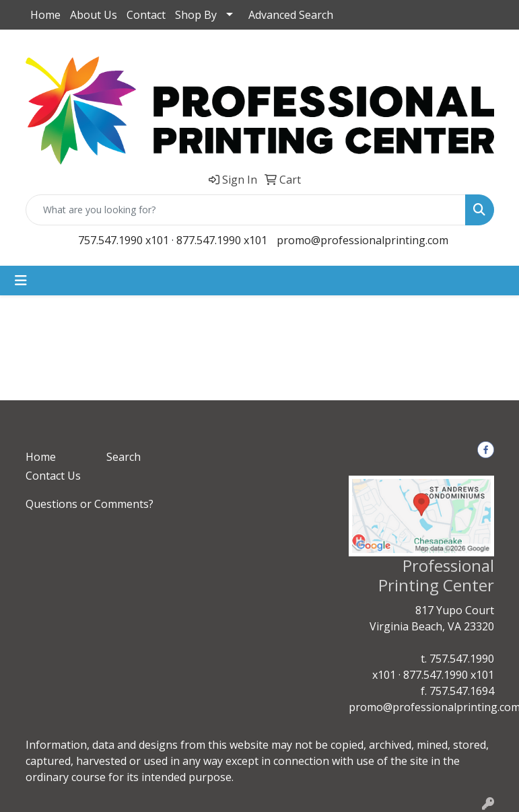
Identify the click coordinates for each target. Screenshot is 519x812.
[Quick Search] (246, 210)
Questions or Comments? (90, 504)
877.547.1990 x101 (222, 240)
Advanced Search (291, 15)
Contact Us (53, 476)
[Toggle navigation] (21, 281)
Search (124, 457)
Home (45, 15)
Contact (146, 15)
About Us (94, 15)
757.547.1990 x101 (124, 240)
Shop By (196, 15)
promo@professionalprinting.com (362, 240)
